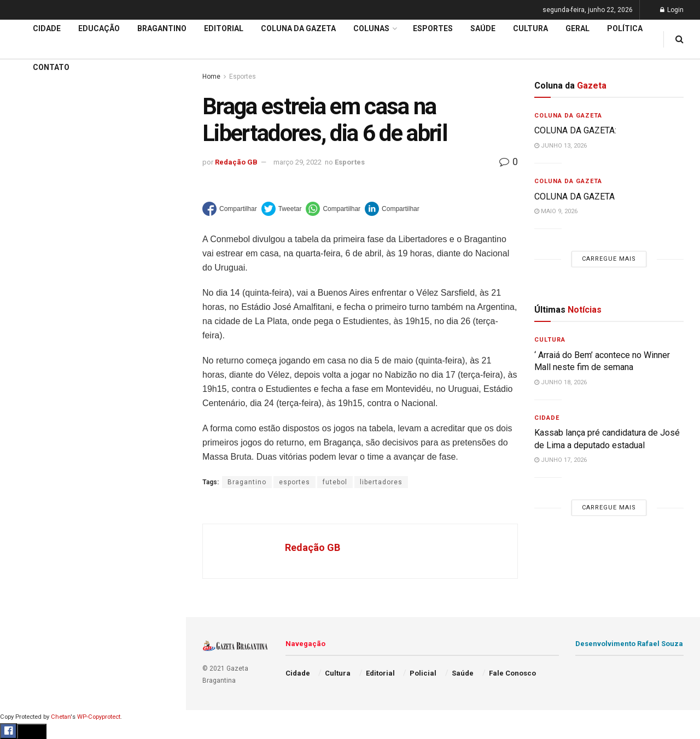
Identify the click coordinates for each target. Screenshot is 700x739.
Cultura (24, 468)
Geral (21, 552)
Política (25, 510)
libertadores (381, 482)
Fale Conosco (36, 573)
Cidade (24, 343)
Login (672, 10)
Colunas (371, 28)
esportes (294, 482)
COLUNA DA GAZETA (574, 197)
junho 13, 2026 (561, 146)
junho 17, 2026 (561, 460)
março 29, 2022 (297, 162)
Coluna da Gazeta (43, 406)
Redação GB (236, 162)
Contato (51, 67)
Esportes (27, 448)
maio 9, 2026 (556, 211)
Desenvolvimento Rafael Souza (629, 644)
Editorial (27, 385)
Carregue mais (93, 257)
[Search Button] (163, 655)
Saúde (22, 531)
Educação (29, 364)
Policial (25, 489)
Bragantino (31, 427)
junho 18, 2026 (561, 382)
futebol (335, 482)
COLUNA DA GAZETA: (575, 130)
